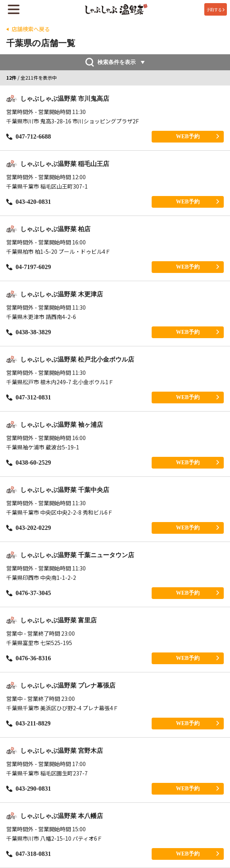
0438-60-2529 (29, 463)
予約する (215, 10)
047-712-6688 (29, 136)
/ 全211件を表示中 (32, 78)
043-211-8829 (28, 723)
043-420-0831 (29, 202)
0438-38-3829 (29, 332)
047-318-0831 (29, 854)
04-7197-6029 (29, 267)
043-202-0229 (29, 528)
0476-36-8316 (29, 658)
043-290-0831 (29, 789)
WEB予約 (197, 136)
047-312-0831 (29, 397)
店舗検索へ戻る (31, 29)
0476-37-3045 (29, 593)
